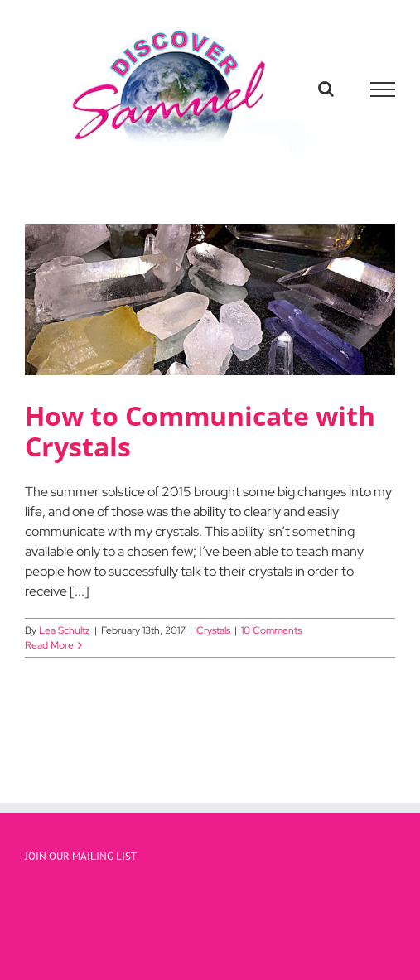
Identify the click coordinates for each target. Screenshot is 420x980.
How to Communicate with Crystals (200, 431)
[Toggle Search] (326, 89)
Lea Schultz (65, 630)
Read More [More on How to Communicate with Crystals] (49, 645)
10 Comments (271, 630)
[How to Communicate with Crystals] (210, 300)
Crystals (213, 630)
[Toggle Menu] (383, 89)
